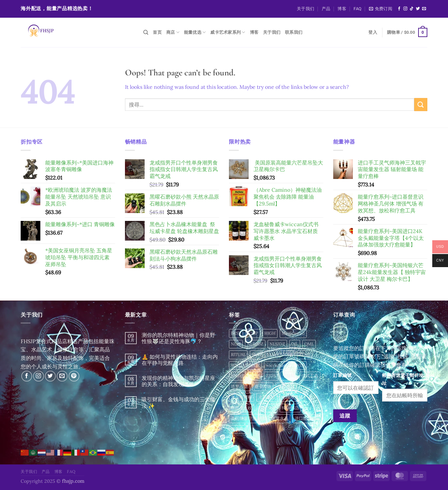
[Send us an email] (424, 9)
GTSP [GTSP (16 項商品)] (253, 333)
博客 (342, 9)
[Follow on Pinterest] (74, 376)
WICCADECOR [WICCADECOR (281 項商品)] (245, 365)
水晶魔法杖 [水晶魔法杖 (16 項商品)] (242, 408)
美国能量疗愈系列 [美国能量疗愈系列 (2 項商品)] (248, 418)
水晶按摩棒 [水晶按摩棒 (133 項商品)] (242, 397)
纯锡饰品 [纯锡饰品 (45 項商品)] (290, 408)
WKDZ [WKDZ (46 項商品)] (237, 376)
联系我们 (294, 32)
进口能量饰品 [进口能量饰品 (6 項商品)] (307, 418)
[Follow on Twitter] (418, 9)
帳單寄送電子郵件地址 (403, 379)
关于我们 (305, 9)
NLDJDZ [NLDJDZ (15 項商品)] (255, 344)
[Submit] (421, 104)
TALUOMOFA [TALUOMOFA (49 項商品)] (280, 354)
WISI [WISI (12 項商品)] (300, 365)
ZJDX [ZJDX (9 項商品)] (271, 376)
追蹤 (345, 416)
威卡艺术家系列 (228, 32)
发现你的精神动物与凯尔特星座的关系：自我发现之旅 (178, 381)
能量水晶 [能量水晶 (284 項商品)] (280, 418)
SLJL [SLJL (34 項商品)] (256, 354)
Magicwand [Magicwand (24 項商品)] (293, 333)
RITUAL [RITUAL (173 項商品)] (238, 354)
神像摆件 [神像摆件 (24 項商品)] (267, 408)
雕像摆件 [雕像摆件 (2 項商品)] (239, 429)
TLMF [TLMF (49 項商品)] (305, 354)
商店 (173, 32)
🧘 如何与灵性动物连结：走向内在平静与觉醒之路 (180, 360)
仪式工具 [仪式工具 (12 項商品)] (310, 376)
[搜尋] (146, 32)
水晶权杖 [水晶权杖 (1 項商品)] (267, 397)
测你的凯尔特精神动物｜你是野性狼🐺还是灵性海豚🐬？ (178, 338)
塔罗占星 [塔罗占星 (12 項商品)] (239, 387)
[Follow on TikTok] (412, 9)
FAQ (357, 9)
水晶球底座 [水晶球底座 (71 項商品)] (292, 397)
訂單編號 (342, 375)
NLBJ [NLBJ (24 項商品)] (236, 344)
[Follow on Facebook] (399, 9)
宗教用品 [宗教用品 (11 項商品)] (286, 387)
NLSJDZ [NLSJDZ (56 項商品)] (277, 344)
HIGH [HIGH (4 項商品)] (270, 333)
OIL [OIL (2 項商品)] (295, 344)
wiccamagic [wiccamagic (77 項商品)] (278, 365)
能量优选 (195, 32)
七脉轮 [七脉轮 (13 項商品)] (289, 376)
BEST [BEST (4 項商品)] (236, 333)
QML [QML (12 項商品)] (309, 344)
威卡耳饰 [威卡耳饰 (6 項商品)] (263, 387)
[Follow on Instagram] (405, 9)
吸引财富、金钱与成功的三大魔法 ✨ (178, 402)
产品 (326, 9)
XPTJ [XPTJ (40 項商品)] (255, 376)
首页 (157, 32)
